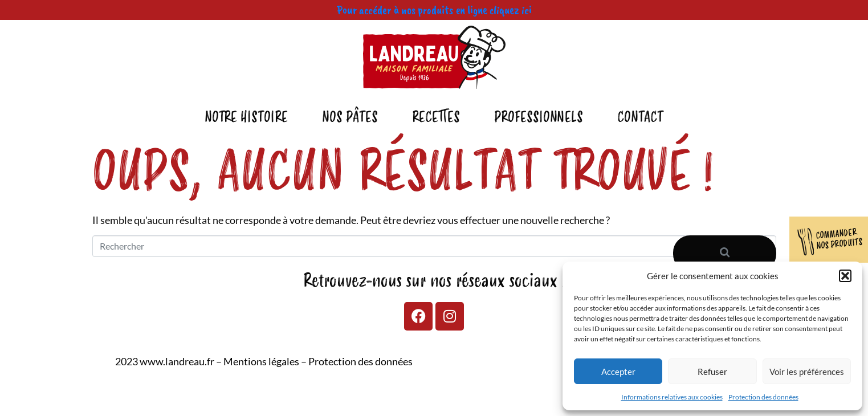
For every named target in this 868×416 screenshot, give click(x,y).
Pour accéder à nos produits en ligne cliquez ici (434, 10)
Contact (640, 117)
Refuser (712, 372)
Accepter (618, 372)
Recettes (436, 117)
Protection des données (763, 397)
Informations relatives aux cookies (672, 397)
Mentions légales (261, 361)
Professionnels (539, 117)
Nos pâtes (350, 117)
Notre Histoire (246, 117)
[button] (845, 276)
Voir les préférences (807, 372)
